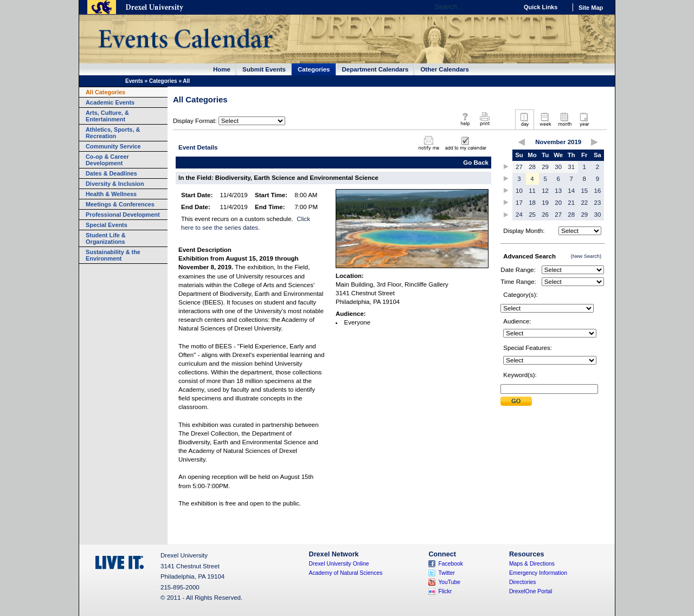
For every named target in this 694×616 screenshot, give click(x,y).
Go (507, 7)
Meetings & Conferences (120, 204)
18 (532, 203)
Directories (523, 582)
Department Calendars (375, 69)
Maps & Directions (532, 564)
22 (584, 203)
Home (222, 69)
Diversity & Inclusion (115, 184)
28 (532, 167)
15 (584, 191)
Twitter (446, 573)
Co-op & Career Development (107, 160)
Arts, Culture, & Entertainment (107, 116)
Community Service (113, 146)
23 (598, 203)
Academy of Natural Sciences (346, 573)
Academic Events (110, 102)
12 (545, 191)
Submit (516, 401)
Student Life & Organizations (106, 238)
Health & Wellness (111, 194)
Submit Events (264, 69)
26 (545, 215)
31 (571, 167)
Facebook (451, 564)
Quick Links (541, 7)
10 (519, 191)
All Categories (105, 92)
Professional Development (123, 215)
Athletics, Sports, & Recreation (113, 133)
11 (532, 191)
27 (519, 167)
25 (532, 215)
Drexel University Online (339, 564)
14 (571, 191)
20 (558, 203)
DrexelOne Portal (531, 591)
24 (519, 215)
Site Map (591, 8)
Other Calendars (445, 69)
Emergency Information (538, 573)
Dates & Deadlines (111, 173)
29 (545, 167)
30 (558, 167)
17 (519, 203)
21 (571, 203)
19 (545, 203)
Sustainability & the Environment (113, 255)
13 (558, 191)
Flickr (445, 591)
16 (598, 191)
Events (134, 81)
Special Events (107, 225)
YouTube (449, 582)
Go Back (476, 163)
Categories (314, 69)
